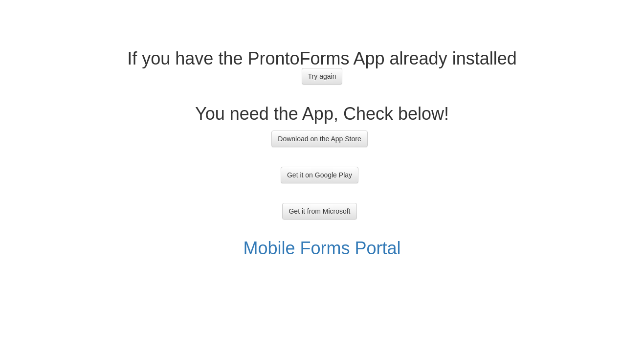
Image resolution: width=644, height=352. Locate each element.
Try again (322, 76)
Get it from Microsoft (319, 211)
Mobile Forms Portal (322, 248)
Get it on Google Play (320, 175)
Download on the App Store (319, 139)
